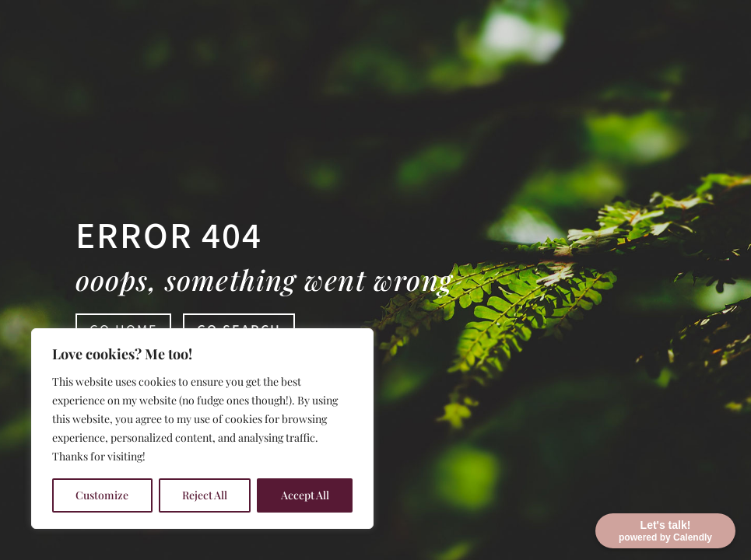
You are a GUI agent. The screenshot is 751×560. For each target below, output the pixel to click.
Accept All (305, 495)
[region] (202, 429)
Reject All (205, 495)
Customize (102, 495)
